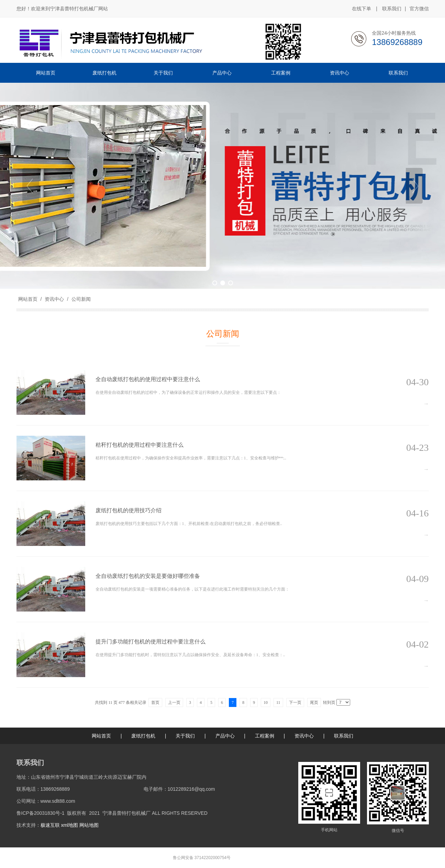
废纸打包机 (143, 736)
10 (266, 703)
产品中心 (225, 736)
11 (278, 703)
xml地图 (69, 825)
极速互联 (50, 825)
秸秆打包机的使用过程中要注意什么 (140, 445)
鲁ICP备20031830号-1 (41, 813)
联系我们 (392, 9)
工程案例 (265, 736)
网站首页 (28, 299)
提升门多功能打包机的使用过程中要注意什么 (151, 642)
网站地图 (89, 825)
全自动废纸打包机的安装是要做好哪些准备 (148, 576)
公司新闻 (80, 299)
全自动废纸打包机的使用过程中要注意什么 (148, 379)
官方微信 (419, 9)
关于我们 (185, 736)
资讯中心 (54, 299)
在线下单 (361, 9)
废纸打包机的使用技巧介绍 (129, 510)
